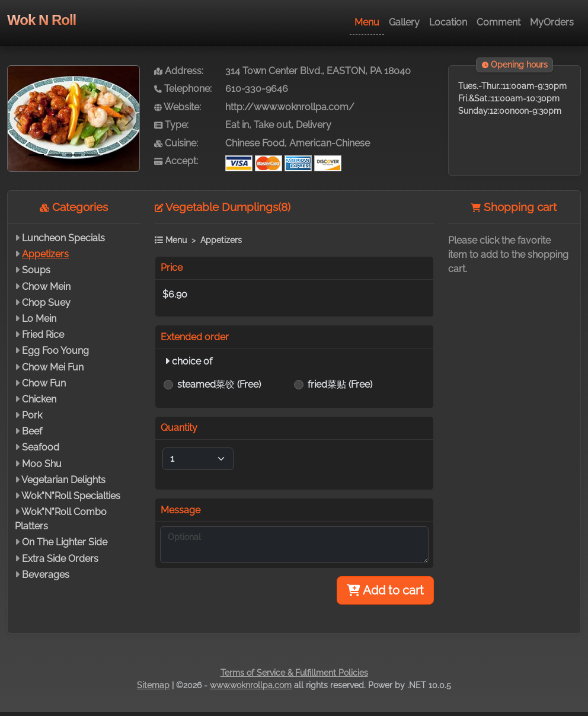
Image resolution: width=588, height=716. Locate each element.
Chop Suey (46, 303)
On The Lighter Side (65, 542)
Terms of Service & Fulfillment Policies (294, 673)
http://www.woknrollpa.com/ (290, 107)
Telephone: (183, 89)
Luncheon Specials (63, 238)
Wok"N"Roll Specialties (71, 496)
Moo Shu (42, 464)
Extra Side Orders (60, 559)
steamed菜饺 (219, 384)
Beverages (46, 575)
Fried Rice (43, 335)
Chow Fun (44, 383)
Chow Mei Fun (53, 367)
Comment (498, 22)
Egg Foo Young (55, 351)
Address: (179, 71)
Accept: (176, 161)
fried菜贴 (340, 384)
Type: (171, 125)
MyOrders (552, 22)
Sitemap (153, 685)
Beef (32, 431)
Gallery (404, 22)
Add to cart (385, 590)
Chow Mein (46, 287)
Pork (32, 415)
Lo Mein (39, 319)
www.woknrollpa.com (251, 685)
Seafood (41, 447)
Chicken (39, 399)
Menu (367, 22)
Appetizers (45, 254)
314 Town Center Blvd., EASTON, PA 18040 (318, 71)
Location (448, 22)
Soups (36, 270)
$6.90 (175, 294)
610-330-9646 (257, 89)
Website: (178, 107)
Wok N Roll (41, 20)
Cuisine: (176, 143)
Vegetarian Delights (63, 480)
